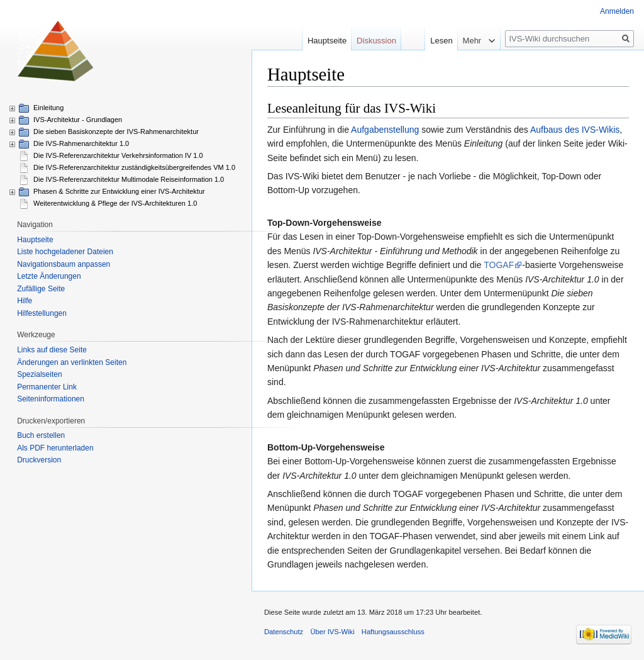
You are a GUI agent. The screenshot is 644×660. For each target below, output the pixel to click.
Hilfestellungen (42, 313)
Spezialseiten (39, 374)
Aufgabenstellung (385, 130)
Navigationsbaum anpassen (64, 264)
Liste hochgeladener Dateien (65, 252)
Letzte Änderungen (49, 276)
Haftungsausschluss (393, 632)
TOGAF (499, 265)
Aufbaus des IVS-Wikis (575, 130)
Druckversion (39, 460)
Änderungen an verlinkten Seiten (72, 362)
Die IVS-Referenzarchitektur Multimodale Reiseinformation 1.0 (129, 179)
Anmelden (617, 11)
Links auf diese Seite (52, 350)
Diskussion (376, 41)
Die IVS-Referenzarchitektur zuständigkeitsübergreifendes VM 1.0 (134, 167)
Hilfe (25, 301)
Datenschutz (284, 632)
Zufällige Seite (41, 289)
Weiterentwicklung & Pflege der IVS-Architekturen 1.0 (115, 203)
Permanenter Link (47, 387)
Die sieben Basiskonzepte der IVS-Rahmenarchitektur (116, 131)
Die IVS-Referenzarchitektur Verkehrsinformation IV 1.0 (118, 155)
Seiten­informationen (51, 399)
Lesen (425, 41)
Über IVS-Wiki (332, 632)
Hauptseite (327, 41)
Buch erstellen (41, 435)
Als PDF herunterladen (55, 448)
